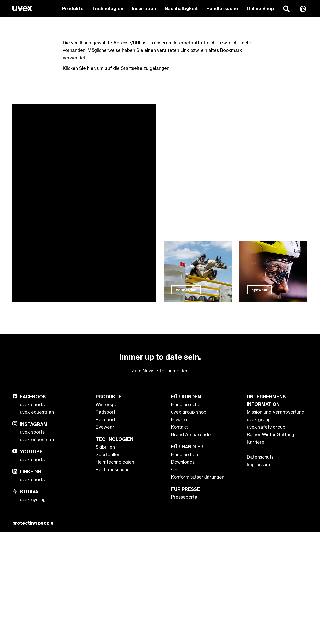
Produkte (73, 9)
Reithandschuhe (113, 582)
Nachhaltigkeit (181, 9)
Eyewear (105, 539)
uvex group (259, 532)
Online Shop (260, 9)
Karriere (256, 554)
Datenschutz (260, 569)
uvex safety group (266, 539)
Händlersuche (222, 9)
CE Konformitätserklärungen (198, 585)
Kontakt (180, 539)
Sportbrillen (108, 567)
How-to (179, 532)
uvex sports (32, 517)
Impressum (259, 577)
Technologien (108, 9)
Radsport (106, 524)
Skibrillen (105, 559)
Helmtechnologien (115, 574)
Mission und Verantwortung (276, 524)
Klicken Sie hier (79, 180)
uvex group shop (189, 524)
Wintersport (108, 517)
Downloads (183, 574)
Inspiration (144, 9)
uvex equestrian (37, 524)
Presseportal (185, 609)
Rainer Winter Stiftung (271, 547)
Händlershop (185, 567)
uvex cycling (33, 612)
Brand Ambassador (192, 547)
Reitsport (106, 532)
